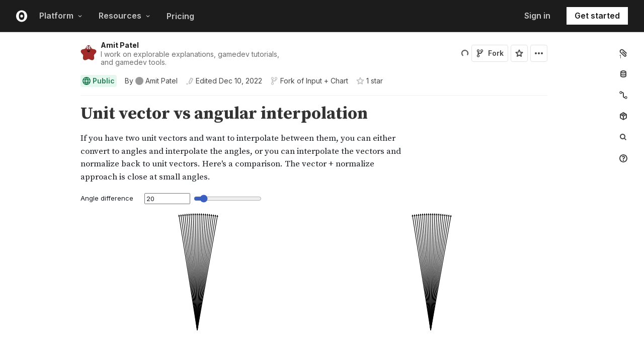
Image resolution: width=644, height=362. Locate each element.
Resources (125, 16)
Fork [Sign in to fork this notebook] (490, 53)
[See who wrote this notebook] (151, 81)
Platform (61, 16)
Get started (597, 16)
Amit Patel (120, 45)
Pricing (180, 16)
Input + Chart (327, 81)
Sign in (537, 16)
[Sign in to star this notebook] (519, 53)
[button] (69, 100)
